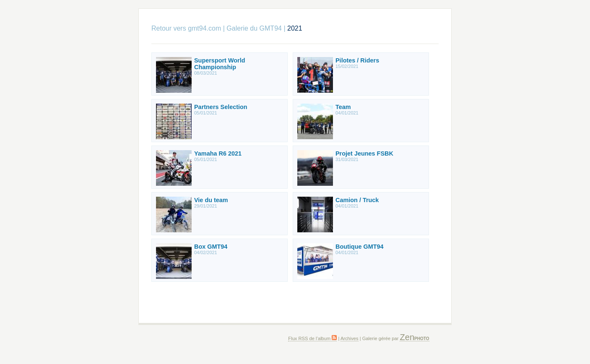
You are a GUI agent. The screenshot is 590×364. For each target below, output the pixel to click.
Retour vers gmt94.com (186, 28)
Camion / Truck (357, 200)
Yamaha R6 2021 (218, 153)
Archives (350, 338)
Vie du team (211, 200)
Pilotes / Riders (357, 60)
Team (343, 107)
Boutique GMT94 (360, 247)
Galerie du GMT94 (254, 28)
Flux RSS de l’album (312, 338)
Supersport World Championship (220, 64)
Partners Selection (221, 107)
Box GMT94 (211, 247)
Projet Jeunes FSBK (364, 153)
